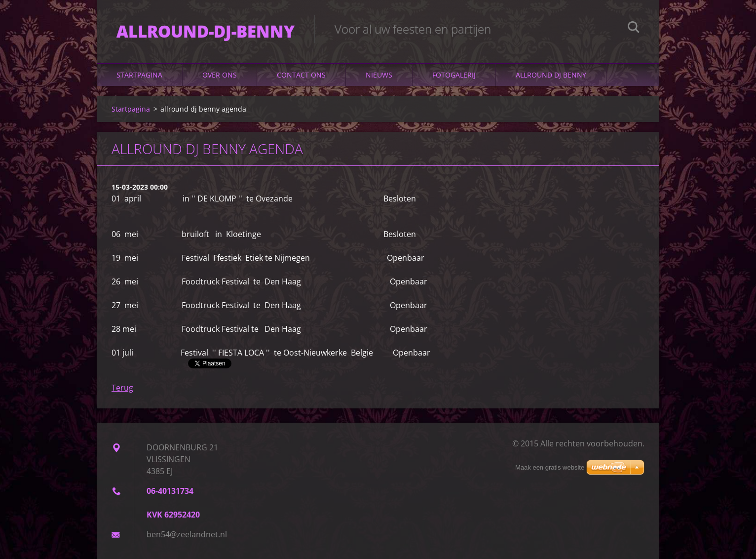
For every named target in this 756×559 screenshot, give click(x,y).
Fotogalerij (454, 75)
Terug (122, 388)
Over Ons (220, 75)
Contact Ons (301, 75)
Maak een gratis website (550, 467)
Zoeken (634, 29)
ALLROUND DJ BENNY (551, 75)
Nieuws (379, 75)
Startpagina (139, 75)
